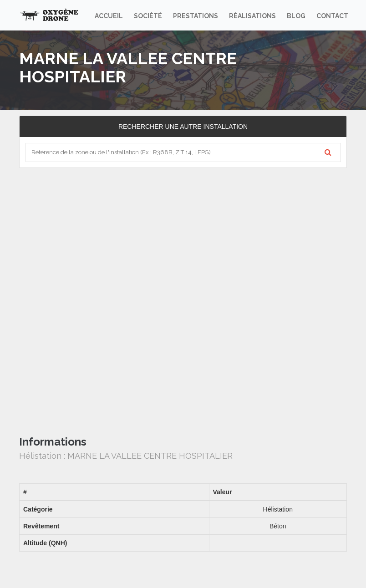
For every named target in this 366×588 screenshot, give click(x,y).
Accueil (109, 16)
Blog (296, 16)
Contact (332, 16)
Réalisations (252, 16)
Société (148, 16)
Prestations (196, 16)
